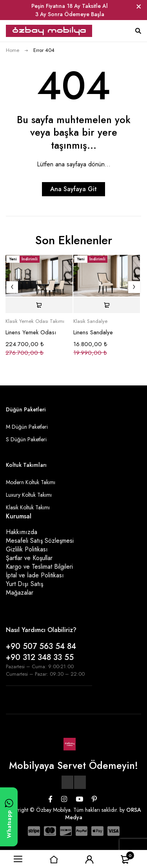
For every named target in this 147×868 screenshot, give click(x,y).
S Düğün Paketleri (26, 439)
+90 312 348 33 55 (40, 657)
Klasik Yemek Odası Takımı (35, 321)
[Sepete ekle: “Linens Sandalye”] (107, 305)
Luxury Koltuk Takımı (29, 495)
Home (13, 50)
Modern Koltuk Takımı (31, 482)
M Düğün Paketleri (27, 427)
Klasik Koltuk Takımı (28, 507)
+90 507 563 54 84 (41, 646)
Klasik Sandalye (90, 321)
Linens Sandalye (93, 332)
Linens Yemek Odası (31, 332)
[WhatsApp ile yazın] (9, 817)
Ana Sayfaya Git (73, 189)
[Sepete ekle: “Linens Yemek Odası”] (39, 305)
